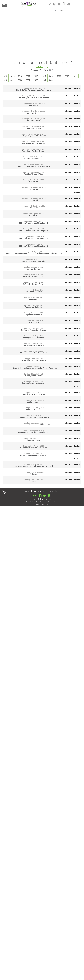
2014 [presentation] (51, 76)
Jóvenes (26, 491)
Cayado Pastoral (55, 491)
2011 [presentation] (75, 76)
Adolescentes (39, 491)
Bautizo (77, 193)
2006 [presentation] (36, 80)
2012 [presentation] (67, 76)
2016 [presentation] (36, 76)
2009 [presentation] (12, 80)
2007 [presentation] (28, 80)
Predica (77, 88)
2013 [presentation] (59, 76)
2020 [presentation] (5, 76)
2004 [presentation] (51, 80)
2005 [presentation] (44, 80)
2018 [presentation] (20, 76)
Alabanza (69, 88)
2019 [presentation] (12, 76)
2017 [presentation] (28, 76)
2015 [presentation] (44, 76)
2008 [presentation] (20, 80)
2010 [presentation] (5, 80)
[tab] (5, 76)
